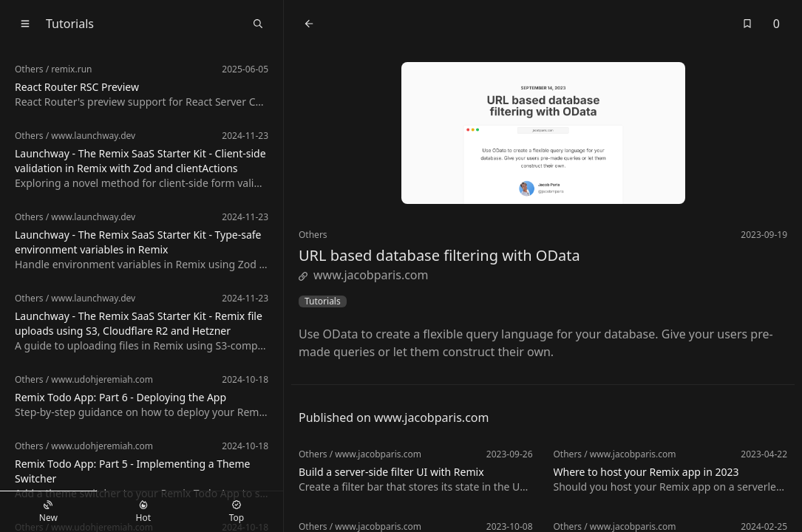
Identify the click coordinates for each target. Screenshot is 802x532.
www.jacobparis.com (364, 275)
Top (237, 512)
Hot (143, 512)
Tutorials (323, 301)
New (48, 512)
